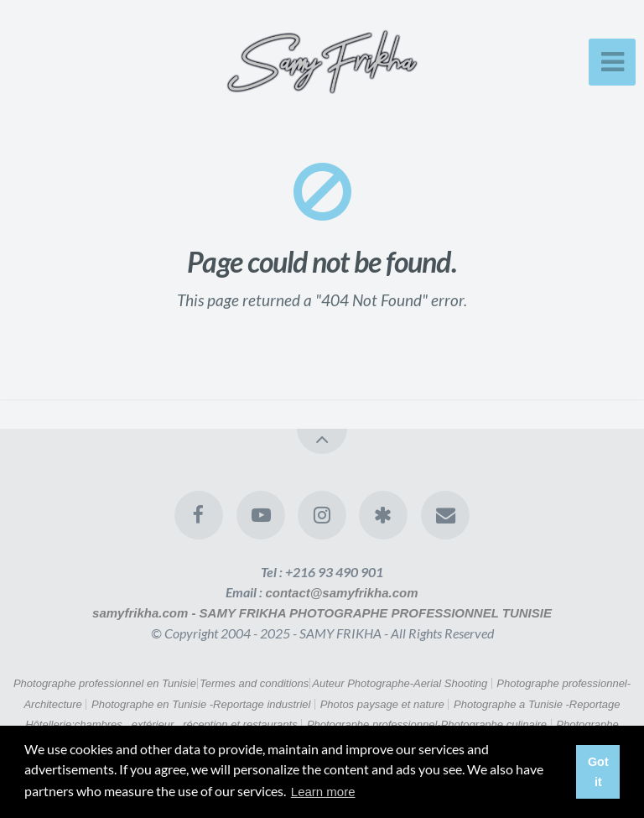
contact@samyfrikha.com (341, 593)
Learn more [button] (323, 792)
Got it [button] (598, 772)
